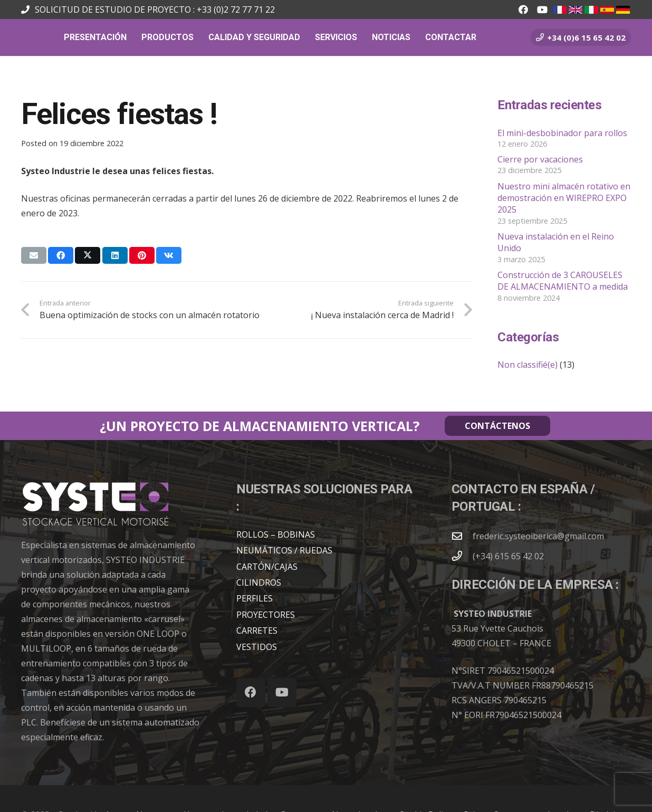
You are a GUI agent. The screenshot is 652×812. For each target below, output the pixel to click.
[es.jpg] (607, 10)
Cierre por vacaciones (540, 159)
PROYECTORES (266, 615)
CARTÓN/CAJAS (267, 567)
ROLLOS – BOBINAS (276, 534)
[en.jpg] (576, 10)
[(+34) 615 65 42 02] (462, 556)
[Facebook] (523, 9)
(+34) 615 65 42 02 (508, 556)
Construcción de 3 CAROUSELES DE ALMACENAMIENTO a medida (563, 281)
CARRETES (257, 631)
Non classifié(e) (528, 365)
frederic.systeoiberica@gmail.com (538, 536)
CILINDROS (259, 582)
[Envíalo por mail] (34, 255)
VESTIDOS (257, 647)
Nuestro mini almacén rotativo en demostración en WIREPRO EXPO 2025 (564, 198)
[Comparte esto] (61, 255)
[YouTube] (542, 9)
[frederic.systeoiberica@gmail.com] (462, 536)
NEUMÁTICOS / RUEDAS (284, 550)
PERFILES (255, 598)
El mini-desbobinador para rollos (562, 133)
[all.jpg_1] (623, 10)
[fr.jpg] (560, 10)
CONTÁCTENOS (497, 426)
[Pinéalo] (142, 255)
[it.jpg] (591, 10)
